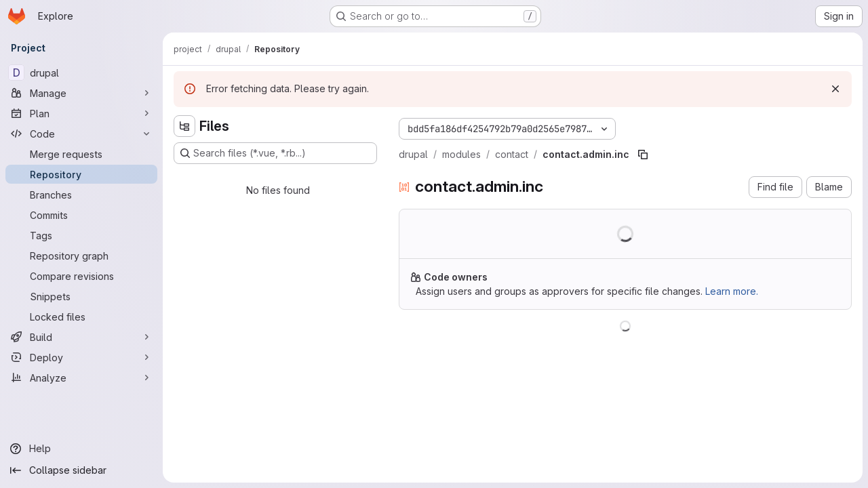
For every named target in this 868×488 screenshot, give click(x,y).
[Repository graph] (81, 256)
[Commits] (81, 215)
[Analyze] (81, 378)
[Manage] (81, 93)
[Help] (81, 449)
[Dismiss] (835, 89)
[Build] (81, 337)
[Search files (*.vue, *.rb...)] (275, 153)
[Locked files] (81, 317)
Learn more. (732, 291)
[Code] (81, 134)
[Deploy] (81, 357)
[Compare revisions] (81, 276)
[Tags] (81, 235)
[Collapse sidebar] (81, 470)
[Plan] (81, 113)
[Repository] (81, 174)
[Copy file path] (643, 155)
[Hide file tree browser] (184, 126)
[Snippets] (81, 296)
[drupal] (81, 73)
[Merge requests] (81, 154)
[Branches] (81, 195)
